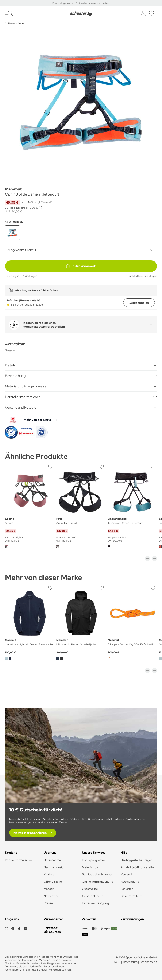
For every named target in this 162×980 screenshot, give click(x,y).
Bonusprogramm (93, 860)
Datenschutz (148, 962)
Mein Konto (90, 867)
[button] (147, 559)
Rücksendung (130, 882)
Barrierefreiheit (131, 896)
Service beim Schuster (97, 874)
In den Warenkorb (81, 266)
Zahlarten (127, 889)
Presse (48, 903)
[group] (81, 102)
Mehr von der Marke (38, 420)
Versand (126, 874)
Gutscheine (90, 889)
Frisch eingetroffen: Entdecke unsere (74, 3)
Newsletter (51, 896)
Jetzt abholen (139, 303)
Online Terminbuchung (98, 882)
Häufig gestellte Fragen (137, 860)
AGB (117, 962)
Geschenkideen (93, 896)
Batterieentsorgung (95, 903)
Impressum (130, 962)
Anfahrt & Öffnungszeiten (138, 867)
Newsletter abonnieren (30, 833)
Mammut (13, 189)
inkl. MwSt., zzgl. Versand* (37, 202)
